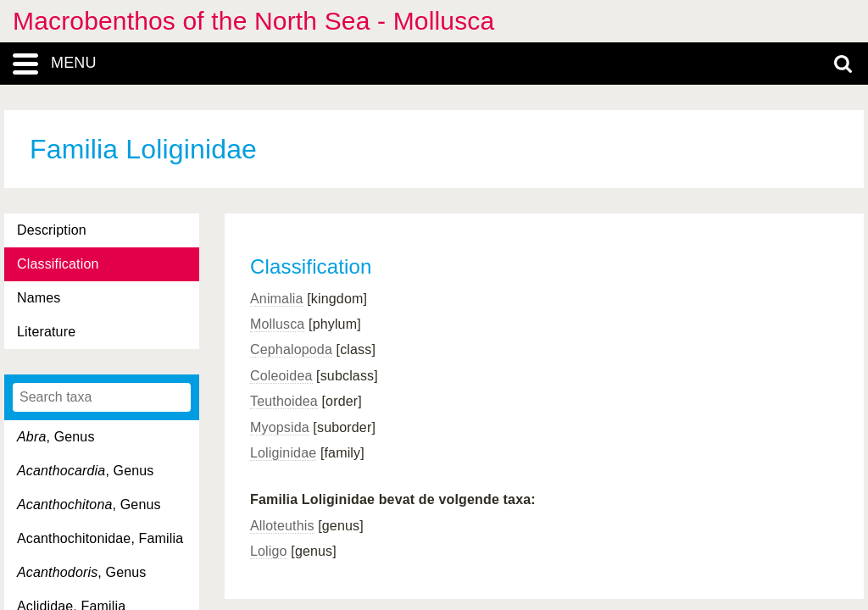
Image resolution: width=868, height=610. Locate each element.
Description (52, 230)
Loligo (269, 551)
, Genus (56, 437)
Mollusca (277, 324)
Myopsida (280, 427)
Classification (58, 264)
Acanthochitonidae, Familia (100, 538)
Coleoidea (281, 376)
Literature (46, 332)
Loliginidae (283, 453)
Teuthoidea (284, 401)
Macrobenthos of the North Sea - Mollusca (253, 21)
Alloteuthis (282, 526)
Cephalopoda (291, 349)
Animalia (277, 299)
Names (39, 298)
